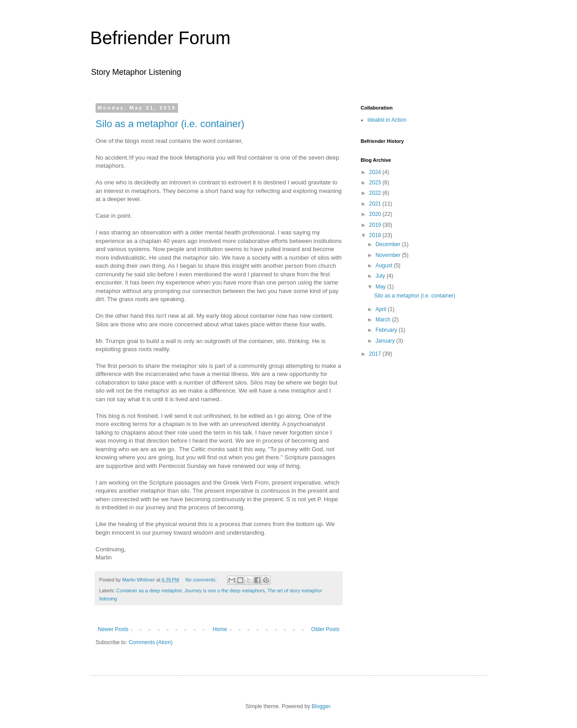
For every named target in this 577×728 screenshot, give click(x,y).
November (389, 255)
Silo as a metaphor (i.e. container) (170, 124)
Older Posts (325, 629)
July (381, 276)
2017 (376, 354)
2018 (376, 235)
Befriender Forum (160, 38)
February (387, 330)
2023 (376, 183)
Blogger (321, 706)
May (381, 287)
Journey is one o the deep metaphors (224, 591)
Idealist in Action (387, 120)
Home (220, 629)
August (385, 266)
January (386, 341)
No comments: (202, 580)
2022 (376, 193)
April (382, 309)
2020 (376, 214)
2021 (376, 204)
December (389, 244)
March (384, 320)
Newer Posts (113, 629)
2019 (376, 225)
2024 (376, 172)
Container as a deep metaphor (149, 591)
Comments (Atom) (150, 642)
